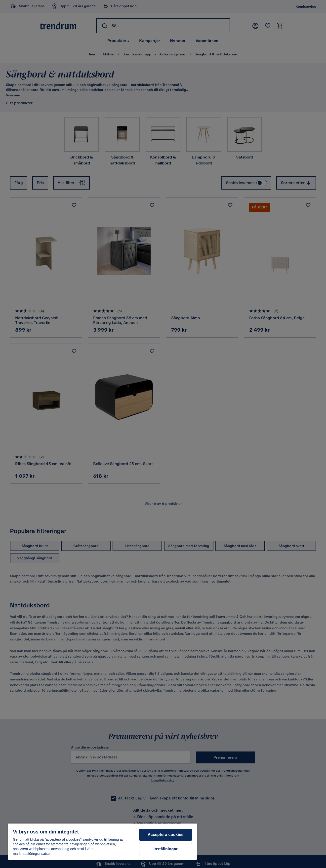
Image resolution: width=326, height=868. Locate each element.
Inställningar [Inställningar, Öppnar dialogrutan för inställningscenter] (166, 849)
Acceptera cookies (165, 835)
